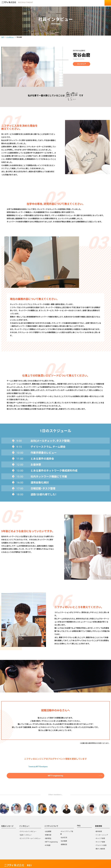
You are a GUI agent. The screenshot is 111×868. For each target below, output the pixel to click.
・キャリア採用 (100, 822)
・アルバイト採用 (101, 829)
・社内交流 (64, 821)
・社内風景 (64, 825)
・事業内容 (48, 819)
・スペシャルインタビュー (28, 815)
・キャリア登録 (100, 826)
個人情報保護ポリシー (14, 855)
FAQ (79, 810)
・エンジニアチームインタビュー (30, 822)
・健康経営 (64, 828)
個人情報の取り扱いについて (62, 855)
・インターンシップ (101, 819)
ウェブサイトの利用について (37, 855)
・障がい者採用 (100, 833)
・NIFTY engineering (51, 826)
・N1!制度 (47, 829)
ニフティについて (51, 810)
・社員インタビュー (26, 819)
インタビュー (24, 810)
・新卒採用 (98, 815)
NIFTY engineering (56, 759)
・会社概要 (48, 815)
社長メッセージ (7, 810)
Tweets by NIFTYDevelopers (38, 750)
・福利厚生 (48, 822)
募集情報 (99, 810)
